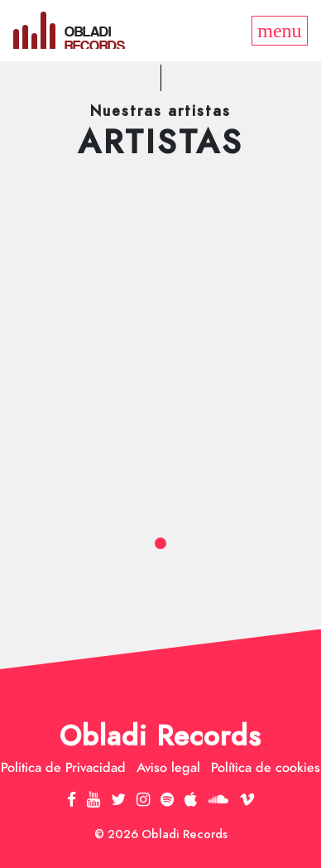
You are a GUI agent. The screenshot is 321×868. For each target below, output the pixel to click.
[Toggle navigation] (280, 31)
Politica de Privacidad (63, 768)
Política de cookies (266, 768)
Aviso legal (168, 768)
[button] (160, 543)
